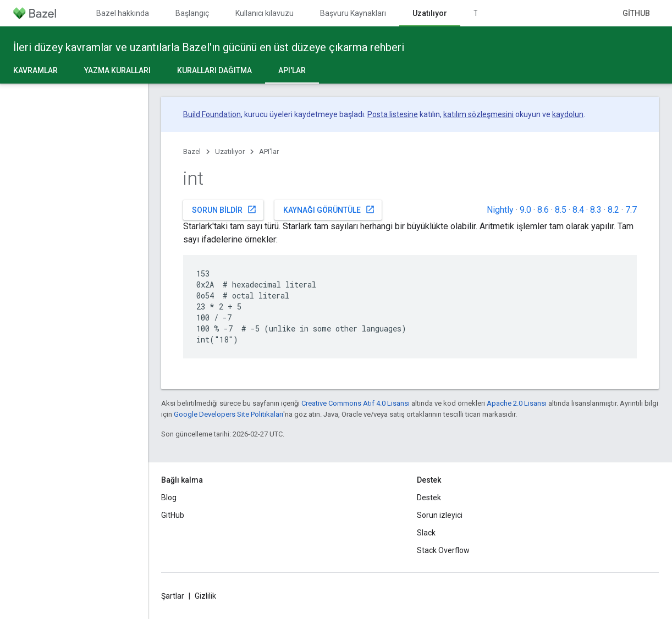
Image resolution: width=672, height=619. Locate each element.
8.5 (561, 210)
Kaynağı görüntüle (329, 209)
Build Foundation (212, 114)
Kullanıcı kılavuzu (265, 13)
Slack (426, 533)
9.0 (525, 210)
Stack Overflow (443, 550)
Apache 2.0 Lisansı (517, 403)
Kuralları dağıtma (214, 70)
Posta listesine (393, 114)
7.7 (631, 210)
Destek (429, 498)
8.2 (613, 210)
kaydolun (568, 114)
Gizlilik (205, 596)
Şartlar (173, 596)
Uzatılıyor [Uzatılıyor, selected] (430, 13)
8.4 (578, 210)
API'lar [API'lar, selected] (292, 70)
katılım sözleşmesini (478, 114)
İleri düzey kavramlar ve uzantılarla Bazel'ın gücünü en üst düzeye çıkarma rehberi (209, 47)
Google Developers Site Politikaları (228, 414)
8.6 (543, 210)
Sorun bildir (224, 209)
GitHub (636, 13)
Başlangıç (192, 13)
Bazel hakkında (123, 13)
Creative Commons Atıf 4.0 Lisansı (356, 403)
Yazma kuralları (117, 70)
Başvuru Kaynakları (353, 13)
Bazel (192, 151)
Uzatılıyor (230, 151)
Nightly (500, 210)
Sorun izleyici (440, 515)
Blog (169, 498)
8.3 (596, 210)
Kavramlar (35, 70)
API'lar (269, 151)
